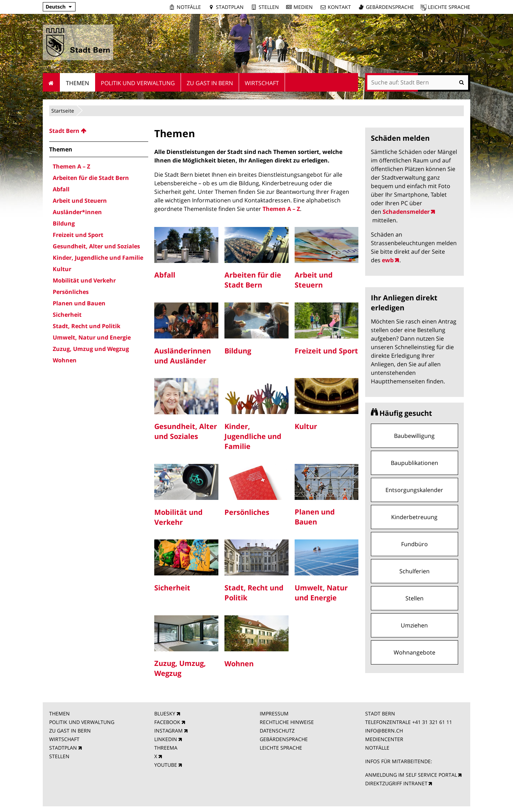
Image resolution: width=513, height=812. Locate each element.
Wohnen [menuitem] (65, 360)
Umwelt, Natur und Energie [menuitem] (92, 337)
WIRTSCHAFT (64, 739)
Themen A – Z (281, 209)
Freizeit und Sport (326, 351)
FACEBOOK (167, 722)
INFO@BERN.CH (384, 731)
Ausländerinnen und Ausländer (183, 356)
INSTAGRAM (169, 731)
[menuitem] (99, 131)
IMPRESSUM (274, 713)
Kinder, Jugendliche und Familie (253, 436)
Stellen (269, 7)
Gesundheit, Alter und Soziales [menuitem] (96, 246)
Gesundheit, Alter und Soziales (186, 431)
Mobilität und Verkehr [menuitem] (84, 280)
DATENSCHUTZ (277, 731)
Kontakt (339, 7)
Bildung (238, 351)
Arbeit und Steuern (314, 280)
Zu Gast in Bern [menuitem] (210, 83)
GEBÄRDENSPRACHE (284, 739)
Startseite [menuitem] (51, 82)
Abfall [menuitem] (61, 189)
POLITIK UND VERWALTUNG (82, 722)
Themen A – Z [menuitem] (71, 166)
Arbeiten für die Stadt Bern (253, 280)
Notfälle (189, 7)
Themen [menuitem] (77, 83)
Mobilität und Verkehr (178, 517)
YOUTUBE (166, 765)
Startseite (63, 111)
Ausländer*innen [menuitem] (77, 212)
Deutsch (56, 7)
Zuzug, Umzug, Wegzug (180, 668)
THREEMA (166, 748)
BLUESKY (165, 713)
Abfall (165, 275)
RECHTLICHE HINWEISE (287, 722)
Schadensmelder (406, 212)
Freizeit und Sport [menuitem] (78, 235)
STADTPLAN (63, 748)
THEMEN (59, 713)
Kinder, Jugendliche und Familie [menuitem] (98, 258)
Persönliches (247, 512)
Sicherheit (172, 588)
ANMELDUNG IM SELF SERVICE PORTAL (411, 775)
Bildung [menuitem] (64, 223)
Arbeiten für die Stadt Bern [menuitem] (91, 178)
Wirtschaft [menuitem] (262, 83)
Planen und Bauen (315, 517)
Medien (303, 7)
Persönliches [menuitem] (71, 292)
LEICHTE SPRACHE (281, 748)
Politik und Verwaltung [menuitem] (138, 83)
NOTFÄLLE (377, 748)
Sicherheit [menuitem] (67, 315)
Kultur (306, 426)
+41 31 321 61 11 (432, 722)
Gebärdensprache (390, 7)
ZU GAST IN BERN (70, 731)
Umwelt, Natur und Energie (321, 593)
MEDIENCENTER (384, 739)
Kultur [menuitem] (62, 269)
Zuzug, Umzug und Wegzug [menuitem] (91, 349)
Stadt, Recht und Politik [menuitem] (87, 326)
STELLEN (59, 756)
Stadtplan (230, 7)
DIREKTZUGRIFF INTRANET (396, 783)
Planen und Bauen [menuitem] (79, 303)
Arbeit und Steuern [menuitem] (80, 201)
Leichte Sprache (449, 7)
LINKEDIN (166, 739)
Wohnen (239, 664)
